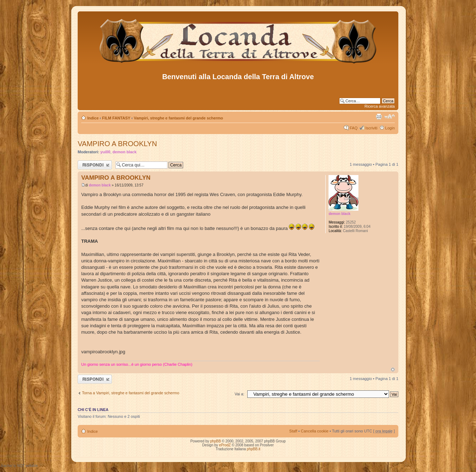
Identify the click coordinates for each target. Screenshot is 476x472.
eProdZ (225, 445)
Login (390, 128)
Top (393, 370)
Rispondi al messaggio (95, 165)
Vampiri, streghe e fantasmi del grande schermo (178, 118)
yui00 (105, 152)
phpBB (216, 441)
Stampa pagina (379, 117)
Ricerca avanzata (380, 106)
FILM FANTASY (116, 118)
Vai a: (239, 394)
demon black (125, 152)
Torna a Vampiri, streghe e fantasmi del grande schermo (131, 393)
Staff (293, 431)
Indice (93, 118)
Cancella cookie (315, 431)
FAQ (353, 128)
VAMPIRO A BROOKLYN (117, 144)
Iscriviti (371, 128)
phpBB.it (254, 449)
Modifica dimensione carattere (390, 117)
